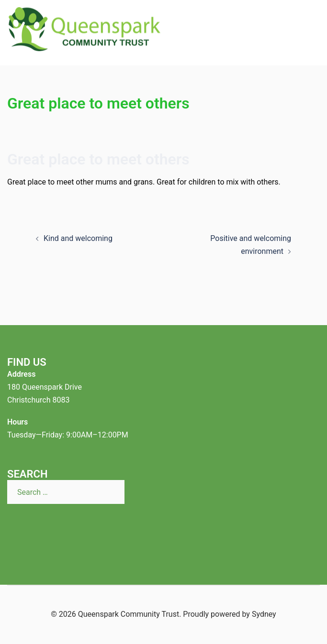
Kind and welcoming (78, 238)
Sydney (264, 614)
